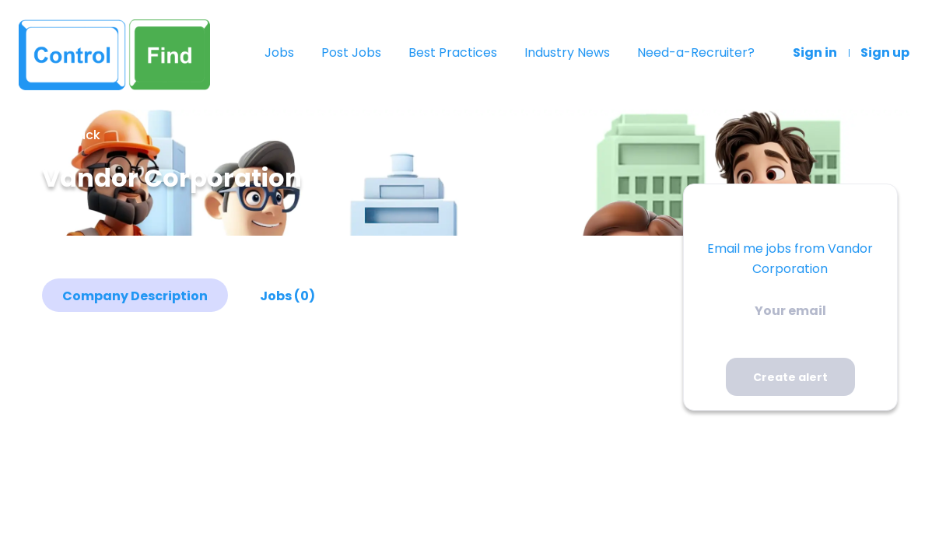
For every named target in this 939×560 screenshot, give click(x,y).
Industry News (567, 53)
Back (83, 135)
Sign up (885, 53)
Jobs (279, 53)
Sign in (815, 53)
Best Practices (453, 53)
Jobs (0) (287, 296)
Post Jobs (351, 53)
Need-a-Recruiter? (696, 53)
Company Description (135, 296)
